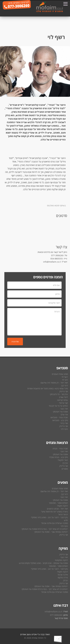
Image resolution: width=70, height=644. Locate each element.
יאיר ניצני (64, 409)
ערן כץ (65, 463)
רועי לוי (65, 380)
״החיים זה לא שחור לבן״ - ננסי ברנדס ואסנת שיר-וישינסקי (45, 529)
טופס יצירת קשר (61, 618)
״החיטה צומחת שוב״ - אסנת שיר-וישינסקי (51, 532)
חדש (66, 520)
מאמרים (65, 469)
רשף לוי (65, 377)
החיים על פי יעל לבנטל (58, 406)
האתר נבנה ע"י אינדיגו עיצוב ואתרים (35, 634)
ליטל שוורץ (63, 397)
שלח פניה (15, 342)
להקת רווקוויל (62, 506)
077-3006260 (57, 255)
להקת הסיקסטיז (61, 560)
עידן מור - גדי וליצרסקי (59, 394)
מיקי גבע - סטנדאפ (60, 420)
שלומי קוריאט (63, 400)
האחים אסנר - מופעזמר (58, 503)
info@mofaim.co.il (52, 262)
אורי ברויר (64, 423)
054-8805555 (57, 259)
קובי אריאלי (63, 403)
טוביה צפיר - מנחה (60, 448)
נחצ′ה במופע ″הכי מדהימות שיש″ (54, 512)
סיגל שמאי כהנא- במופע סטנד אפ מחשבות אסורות (48, 388)
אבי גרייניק (64, 391)
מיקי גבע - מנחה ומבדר (58, 457)
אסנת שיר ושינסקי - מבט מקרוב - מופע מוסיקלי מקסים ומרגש (43, 563)
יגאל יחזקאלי (63, 460)
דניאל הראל (63, 514)
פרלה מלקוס (63, 578)
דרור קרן (64, 386)
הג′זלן (66, 580)
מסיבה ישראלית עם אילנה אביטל (55, 523)
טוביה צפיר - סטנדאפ (59, 417)
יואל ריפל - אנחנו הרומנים (57, 509)
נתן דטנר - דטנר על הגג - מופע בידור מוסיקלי (49, 517)
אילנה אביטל (63, 575)
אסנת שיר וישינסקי (60, 412)
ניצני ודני (64, 429)
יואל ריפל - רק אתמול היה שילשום (54, 383)
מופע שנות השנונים (60, 374)
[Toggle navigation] (66, 4)
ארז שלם (64, 415)
